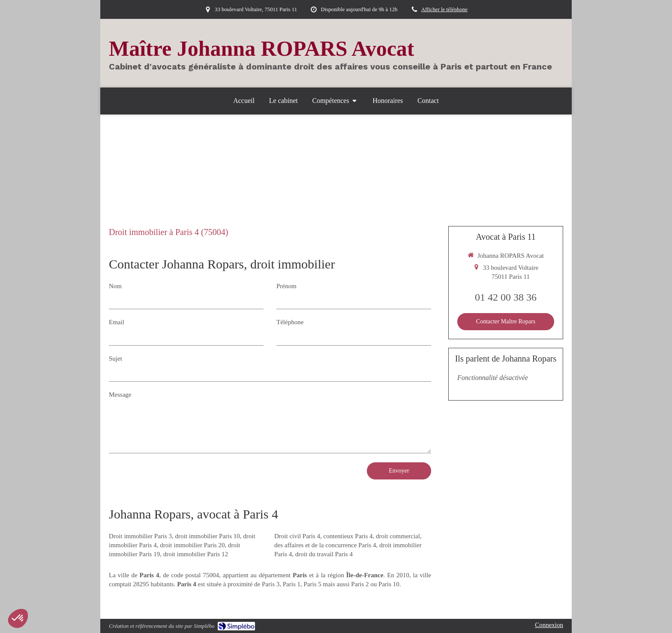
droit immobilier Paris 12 (196, 554)
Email (117, 322)
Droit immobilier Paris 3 (140, 536)
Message (120, 395)
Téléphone (290, 322)
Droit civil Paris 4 (297, 536)
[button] (18, 618)
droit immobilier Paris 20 (192, 545)
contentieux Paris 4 (348, 536)
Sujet (115, 359)
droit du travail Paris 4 (324, 554)
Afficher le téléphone (444, 9)
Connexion (549, 625)
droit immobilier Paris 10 (208, 536)
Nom (115, 286)
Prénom (286, 286)
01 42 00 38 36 (506, 297)
